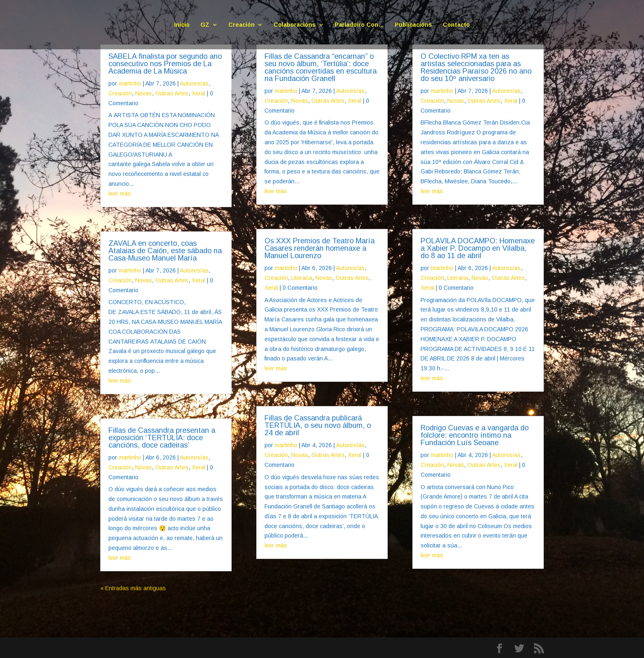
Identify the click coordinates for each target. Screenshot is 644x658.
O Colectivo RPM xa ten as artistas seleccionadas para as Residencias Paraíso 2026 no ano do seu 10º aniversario (476, 67)
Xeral (199, 93)
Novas (144, 93)
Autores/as (194, 83)
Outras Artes (172, 93)
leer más (120, 194)
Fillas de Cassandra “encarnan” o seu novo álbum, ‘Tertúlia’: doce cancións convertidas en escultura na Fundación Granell (321, 67)
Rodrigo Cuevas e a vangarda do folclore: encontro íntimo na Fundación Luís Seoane (475, 435)
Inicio (182, 25)
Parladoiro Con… (359, 25)
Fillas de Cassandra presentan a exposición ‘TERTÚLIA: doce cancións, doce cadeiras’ (162, 438)
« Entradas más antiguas (133, 588)
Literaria (302, 278)
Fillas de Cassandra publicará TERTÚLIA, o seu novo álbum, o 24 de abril (318, 425)
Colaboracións (295, 25)
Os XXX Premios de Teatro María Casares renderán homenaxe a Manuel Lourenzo (320, 248)
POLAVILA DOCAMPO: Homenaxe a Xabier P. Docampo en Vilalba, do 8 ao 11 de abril (478, 248)
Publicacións (413, 25)
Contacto (456, 25)
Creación (241, 25)
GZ (205, 25)
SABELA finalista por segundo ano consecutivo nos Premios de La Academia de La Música (165, 64)
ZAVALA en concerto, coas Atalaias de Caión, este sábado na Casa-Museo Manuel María (165, 251)
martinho (130, 83)
